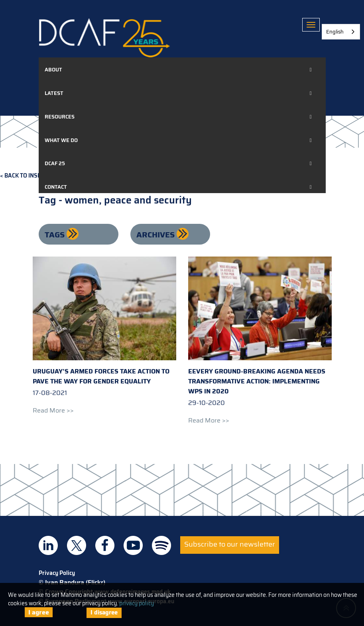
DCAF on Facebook (105, 545)
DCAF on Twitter (77, 545)
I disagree (104, 612)
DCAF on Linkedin (48, 545)
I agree (39, 612)
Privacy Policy (57, 573)
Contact (56, 187)
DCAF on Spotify (161, 545)
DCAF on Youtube (133, 545)
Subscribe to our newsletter (230, 544)
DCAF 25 (55, 163)
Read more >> (53, 410)
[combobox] (341, 32)
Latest (54, 93)
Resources (60, 117)
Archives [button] (156, 235)
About (53, 70)
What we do (61, 140)
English (335, 32)
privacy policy (137, 603)
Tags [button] (56, 235)
